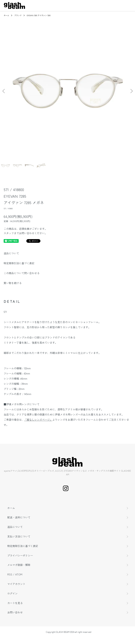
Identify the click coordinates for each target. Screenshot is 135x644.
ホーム (6, 15)
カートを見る (15, 603)
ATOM (19, 574)
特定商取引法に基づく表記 (19, 263)
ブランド (18, 15)
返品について (11, 253)
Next (131, 91)
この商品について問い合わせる (22, 273)
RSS (10, 574)
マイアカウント (16, 584)
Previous (4, 91)
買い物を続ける (13, 283)
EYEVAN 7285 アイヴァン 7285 (39, 15)
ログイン (12, 593)
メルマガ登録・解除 (19, 565)
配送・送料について (19, 517)
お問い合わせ (15, 612)
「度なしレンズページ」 (38, 420)
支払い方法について (19, 536)
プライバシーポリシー (20, 555)
